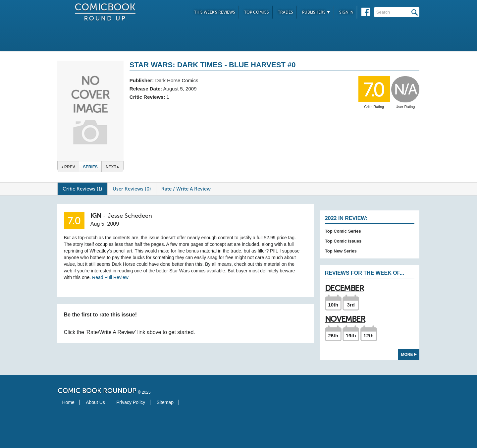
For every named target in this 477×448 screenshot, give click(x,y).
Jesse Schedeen (130, 216)
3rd (351, 305)
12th (369, 336)
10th (333, 305)
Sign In (346, 12)
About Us (95, 402)
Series (90, 167)
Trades (286, 12)
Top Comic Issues (343, 241)
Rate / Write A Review (186, 189)
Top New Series (341, 251)
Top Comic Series (343, 231)
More (409, 355)
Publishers (316, 12)
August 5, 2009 (180, 89)
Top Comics (257, 12)
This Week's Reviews (215, 12)
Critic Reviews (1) (82, 189)
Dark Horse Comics (177, 80)
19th (351, 336)
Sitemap (165, 402)
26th (333, 336)
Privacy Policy (131, 402)
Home (68, 402)
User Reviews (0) (132, 189)
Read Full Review (110, 277)
